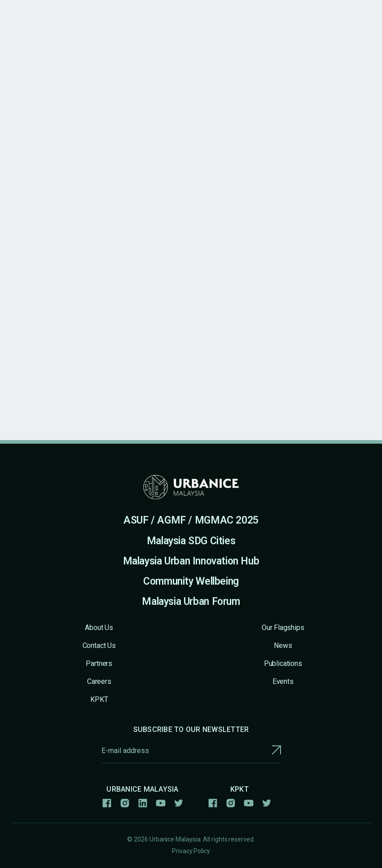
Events (283, 681)
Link (225, 375)
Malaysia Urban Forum (191, 601)
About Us (99, 628)
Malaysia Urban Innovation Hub (191, 561)
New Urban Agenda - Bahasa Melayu (129, 92)
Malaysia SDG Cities (191, 541)
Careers (99, 681)
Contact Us (99, 645)
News (283, 645)
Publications (283, 663)
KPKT (99, 699)
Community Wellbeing (191, 581)
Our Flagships (283, 628)
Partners (99, 663)
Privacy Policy (191, 851)
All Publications (35, 92)
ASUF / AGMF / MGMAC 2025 (191, 520)
